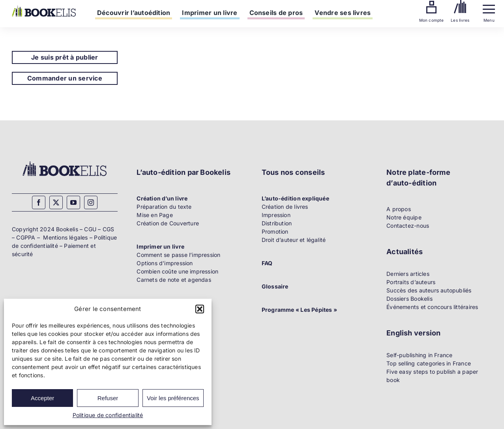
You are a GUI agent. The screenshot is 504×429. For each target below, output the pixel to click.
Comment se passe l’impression (178, 255)
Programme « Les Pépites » (299, 310)
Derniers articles (408, 274)
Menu (489, 20)
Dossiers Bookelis (409, 299)
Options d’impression (165, 263)
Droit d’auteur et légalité (294, 240)
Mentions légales (65, 237)
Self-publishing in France (419, 355)
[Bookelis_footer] (65, 162)
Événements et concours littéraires (432, 307)
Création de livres (285, 207)
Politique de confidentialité (108, 415)
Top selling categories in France (429, 363)
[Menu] (489, 7)
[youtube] (73, 202)
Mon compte (431, 20)
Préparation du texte (164, 207)
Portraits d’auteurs (411, 282)
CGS (109, 229)
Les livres (460, 20)
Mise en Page (155, 215)
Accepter (42, 398)
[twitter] (56, 202)
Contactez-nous (408, 226)
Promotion (275, 231)
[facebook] (39, 202)
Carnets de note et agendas (174, 280)
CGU (90, 229)
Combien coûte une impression (177, 271)
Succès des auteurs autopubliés (429, 290)
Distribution (277, 223)
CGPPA (26, 237)
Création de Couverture (168, 223)
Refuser (108, 398)
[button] (200, 309)
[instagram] (91, 202)
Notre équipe (404, 217)
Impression (276, 215)
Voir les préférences (173, 398)
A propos (399, 209)
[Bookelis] (44, 8)
